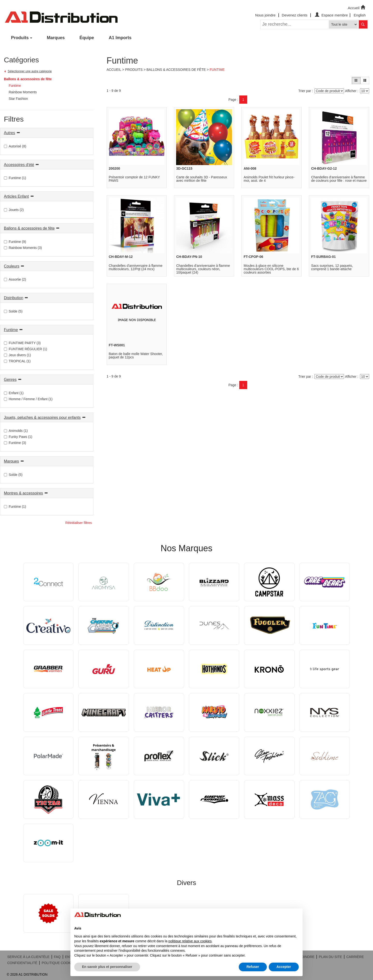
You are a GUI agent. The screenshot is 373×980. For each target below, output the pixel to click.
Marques (56, 38)
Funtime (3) (15, 443)
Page (232, 100)
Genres (10, 380)
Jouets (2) (14, 210)
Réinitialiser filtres (79, 523)
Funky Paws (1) (18, 437)
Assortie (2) (15, 279)
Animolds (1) (16, 431)
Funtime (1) (15, 178)
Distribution (14, 298)
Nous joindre (265, 15)
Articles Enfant (16, 196)
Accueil (357, 7)
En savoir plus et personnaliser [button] (107, 967)
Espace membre (331, 15)
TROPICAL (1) (17, 361)
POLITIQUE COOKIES (59, 963)
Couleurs (12, 266)
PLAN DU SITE (330, 957)
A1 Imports (120, 38)
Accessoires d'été (19, 165)
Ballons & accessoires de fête (28, 79)
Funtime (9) (15, 242)
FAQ (57, 957)
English (360, 15)
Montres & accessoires (23, 493)
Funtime (11, 330)
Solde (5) (13, 311)
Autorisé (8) (15, 146)
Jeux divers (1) (17, 355)
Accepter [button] (284, 967)
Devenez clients (295, 15)
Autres (9, 133)
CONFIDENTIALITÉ (22, 963)
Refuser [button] (253, 967)
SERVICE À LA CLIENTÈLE (28, 957)
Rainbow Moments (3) (23, 248)
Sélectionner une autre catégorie (30, 71)
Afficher (351, 91)
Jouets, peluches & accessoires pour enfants (42, 417)
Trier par (305, 91)
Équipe (87, 38)
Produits (20, 38)
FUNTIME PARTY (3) (22, 343)
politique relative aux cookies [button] (190, 941)
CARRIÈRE (355, 957)
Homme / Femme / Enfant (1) (28, 399)
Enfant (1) (14, 393)
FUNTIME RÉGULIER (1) (26, 349)
